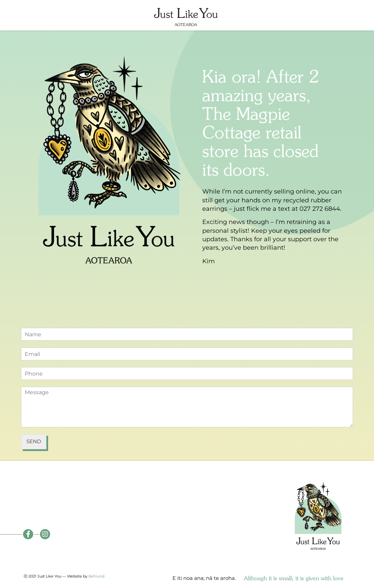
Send (34, 441)
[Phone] (187, 374)
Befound (96, 576)
